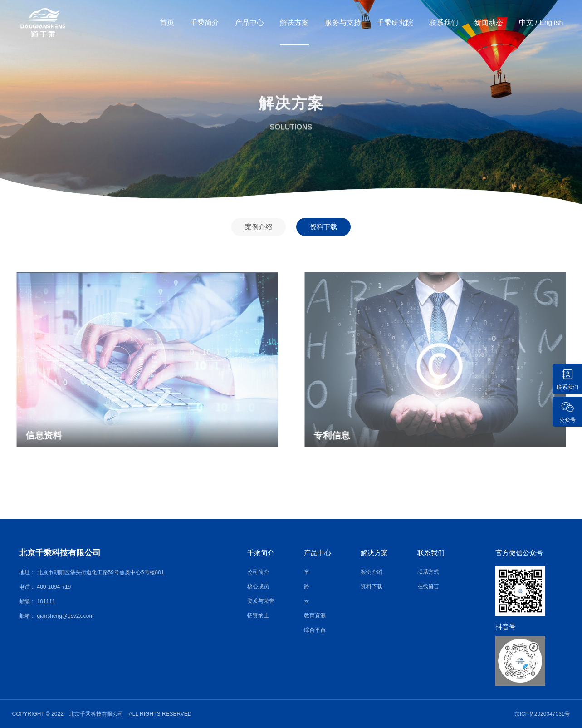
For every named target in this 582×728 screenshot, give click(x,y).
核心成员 (258, 586)
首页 (167, 22)
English (551, 22)
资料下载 (323, 227)
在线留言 (428, 586)
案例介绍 (259, 227)
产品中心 (249, 22)
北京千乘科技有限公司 (60, 553)
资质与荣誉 (261, 601)
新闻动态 (489, 22)
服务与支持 (343, 22)
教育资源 (315, 615)
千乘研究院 (395, 22)
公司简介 (258, 572)
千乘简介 (205, 22)
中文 (526, 22)
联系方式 (428, 572)
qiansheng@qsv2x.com (66, 616)
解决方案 (294, 22)
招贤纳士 (258, 615)
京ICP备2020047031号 (542, 714)
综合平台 (315, 630)
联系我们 (444, 22)
